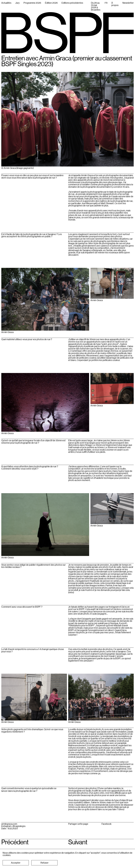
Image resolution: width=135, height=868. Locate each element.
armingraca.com (9, 824)
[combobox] (106, 3)
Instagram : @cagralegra (13, 826)
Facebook (107, 824)
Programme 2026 (32, 3)
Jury (17, 3)
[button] (16, 863)
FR (106, 3)
